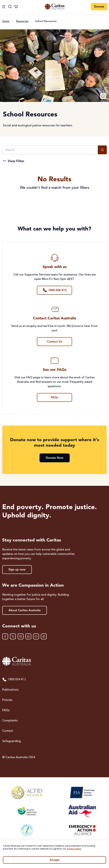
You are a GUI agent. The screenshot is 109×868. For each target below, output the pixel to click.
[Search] (50, 150)
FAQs (6, 710)
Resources (22, 21)
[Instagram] (21, 636)
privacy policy (74, 849)
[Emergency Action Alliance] (82, 830)
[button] (103, 96)
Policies (7, 700)
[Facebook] (5, 636)
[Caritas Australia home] (54, 661)
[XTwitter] (13, 636)
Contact (8, 731)
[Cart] (16, 7)
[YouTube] (36, 636)
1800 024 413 (14, 680)
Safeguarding (11, 741)
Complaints (10, 721)
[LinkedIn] (28, 636)
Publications (10, 690)
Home (6, 21)
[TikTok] (44, 636)
